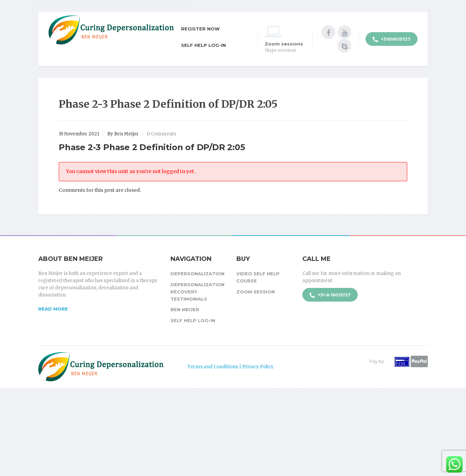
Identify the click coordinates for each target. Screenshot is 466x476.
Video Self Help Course (258, 277)
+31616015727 (392, 40)
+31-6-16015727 (330, 295)
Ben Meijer (185, 309)
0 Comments (162, 134)
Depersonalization (197, 274)
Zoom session (256, 292)
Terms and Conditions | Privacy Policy (230, 367)
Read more (53, 309)
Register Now (200, 29)
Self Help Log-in (203, 45)
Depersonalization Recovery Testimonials (197, 292)
